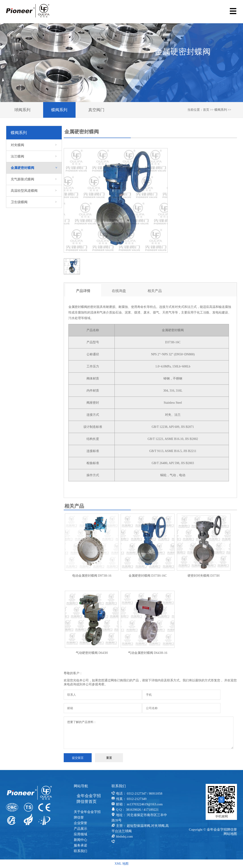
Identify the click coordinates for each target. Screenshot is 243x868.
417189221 (151, 810)
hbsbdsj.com (124, 836)
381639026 (133, 810)
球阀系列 (22, 110)
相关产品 (155, 291)
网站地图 (230, 834)
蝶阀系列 (59, 110)
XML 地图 (121, 864)
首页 (206, 110)
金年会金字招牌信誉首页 (89, 799)
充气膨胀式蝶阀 (34, 179)
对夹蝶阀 (34, 145)
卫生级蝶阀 (34, 202)
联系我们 (80, 851)
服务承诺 (80, 845)
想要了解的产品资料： (149, 733)
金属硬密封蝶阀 (36, 168)
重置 (109, 758)
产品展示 (80, 829)
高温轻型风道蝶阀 (34, 191)
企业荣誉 (80, 823)
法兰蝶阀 (34, 156)
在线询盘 (119, 291)
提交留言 (78, 758)
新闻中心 (80, 840)
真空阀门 (96, 110)
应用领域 (80, 834)
